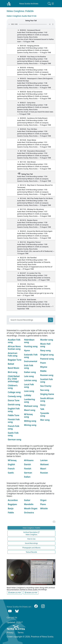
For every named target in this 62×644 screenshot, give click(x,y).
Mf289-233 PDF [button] (31, 593)
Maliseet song (31, 406)
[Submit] (51, 320)
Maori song (30, 410)
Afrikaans (29, 460)
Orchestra (29, 512)
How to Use (31, 539)
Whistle (44, 508)
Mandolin (29, 504)
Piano (43, 504)
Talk (42, 409)
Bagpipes (12, 504)
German (28, 473)
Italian (27, 477)
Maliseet (44, 464)
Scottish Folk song (46, 381)
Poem (43, 363)
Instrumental (31, 361)
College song (14, 392)
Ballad (11, 364)
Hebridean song (29, 341)
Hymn (27, 350)
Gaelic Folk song (13, 434)
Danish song (14, 404)
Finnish (28, 469)
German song (15, 439)
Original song (47, 355)
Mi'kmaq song (28, 416)
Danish (27, 464)
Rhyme (44, 367)
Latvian (44, 460)
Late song (29, 376)
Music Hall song (45, 345)
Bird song (13, 372)
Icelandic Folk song (31, 356)
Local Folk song (29, 386)
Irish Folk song (29, 367)
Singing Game (47, 394)
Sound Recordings (31, 543)
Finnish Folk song (14, 421)
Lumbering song (29, 401)
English (11, 464)
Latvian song (30, 380)
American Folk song (13, 354)
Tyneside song (45, 414)
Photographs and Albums (31, 548)
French (11, 469)
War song (45, 420)
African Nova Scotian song (14, 348)
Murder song (47, 340)
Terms (21, 632)
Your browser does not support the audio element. (31, 24)
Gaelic (11, 473)
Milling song (30, 421)
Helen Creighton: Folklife (31, 528)
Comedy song (15, 396)
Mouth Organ (31, 508)
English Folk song (14, 410)
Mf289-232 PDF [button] (15, 593)
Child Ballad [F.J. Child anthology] (14, 379)
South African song (47, 400)
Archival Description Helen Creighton (31, 533)
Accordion (13, 500)
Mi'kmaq (12, 460)
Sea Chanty (46, 386)
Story (43, 405)
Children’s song (13, 387)
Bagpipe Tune (15, 360)
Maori (43, 469)
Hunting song (31, 346)
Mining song (30, 425)
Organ (43, 500)
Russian (44, 473)
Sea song (45, 390)
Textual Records (31, 552)
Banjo (11, 508)
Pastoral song (47, 359)
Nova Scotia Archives (29, 4)
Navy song (45, 350)
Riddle (43, 371)
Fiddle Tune (14, 415)
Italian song (30, 372)
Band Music (14, 368)
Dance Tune (14, 400)
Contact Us (12, 617)
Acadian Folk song (14, 341)
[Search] (29, 320)
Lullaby (28, 395)
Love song (29, 391)
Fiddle (11, 512)
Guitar (27, 500)
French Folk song (14, 427)
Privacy (10, 632)
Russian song (47, 375)
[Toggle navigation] (51, 4)
